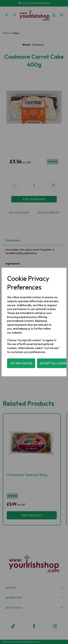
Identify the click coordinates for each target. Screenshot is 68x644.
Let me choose (21, 363)
